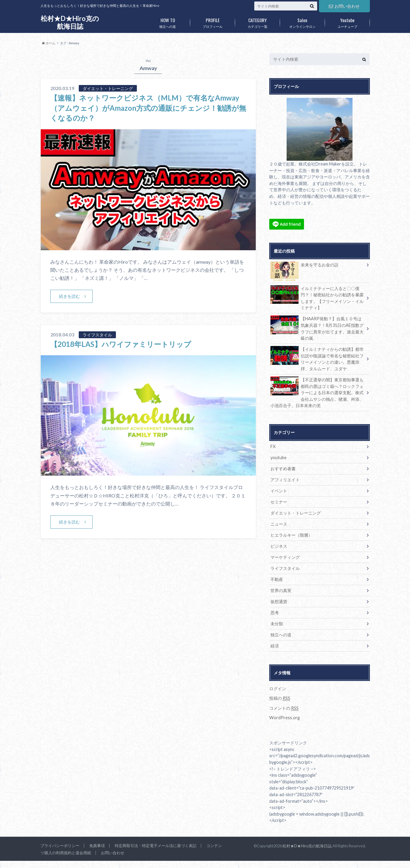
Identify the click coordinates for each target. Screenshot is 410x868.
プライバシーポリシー (60, 846)
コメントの (284, 708)
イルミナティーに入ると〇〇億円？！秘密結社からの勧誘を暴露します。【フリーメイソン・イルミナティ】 (317, 298)
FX (273, 446)
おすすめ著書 (283, 469)
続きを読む (69, 296)
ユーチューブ (347, 22)
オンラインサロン (302, 22)
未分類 (277, 624)
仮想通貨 (279, 601)
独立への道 (168, 22)
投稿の (280, 698)
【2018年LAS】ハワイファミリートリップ (121, 344)
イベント (279, 491)
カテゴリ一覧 (258, 22)
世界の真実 (281, 590)
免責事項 (97, 846)
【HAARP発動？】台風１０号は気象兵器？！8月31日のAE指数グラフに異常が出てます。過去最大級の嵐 (317, 328)
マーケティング (285, 557)
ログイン (278, 689)
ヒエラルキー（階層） (291, 535)
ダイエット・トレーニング (296, 513)
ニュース (279, 524)
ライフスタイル (285, 568)
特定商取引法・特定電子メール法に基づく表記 (156, 846)
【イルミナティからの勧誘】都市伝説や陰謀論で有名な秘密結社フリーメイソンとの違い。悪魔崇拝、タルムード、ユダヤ (317, 359)
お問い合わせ (344, 6)
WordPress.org (285, 718)
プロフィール (213, 22)
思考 (275, 613)
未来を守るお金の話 (305, 266)
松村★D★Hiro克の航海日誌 (70, 22)
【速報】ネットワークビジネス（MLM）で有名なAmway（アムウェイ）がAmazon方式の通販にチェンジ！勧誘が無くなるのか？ (148, 108)
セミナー (279, 502)
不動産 (277, 579)
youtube (279, 457)
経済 (275, 646)
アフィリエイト (285, 480)
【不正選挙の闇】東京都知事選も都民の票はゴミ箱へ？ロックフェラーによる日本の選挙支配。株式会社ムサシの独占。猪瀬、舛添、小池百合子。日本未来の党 (317, 392)
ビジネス (279, 546)
